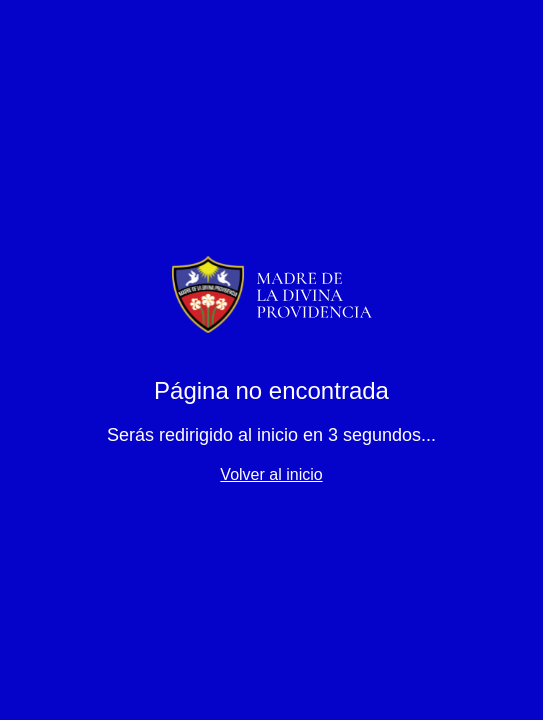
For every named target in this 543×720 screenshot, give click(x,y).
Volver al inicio (271, 474)
